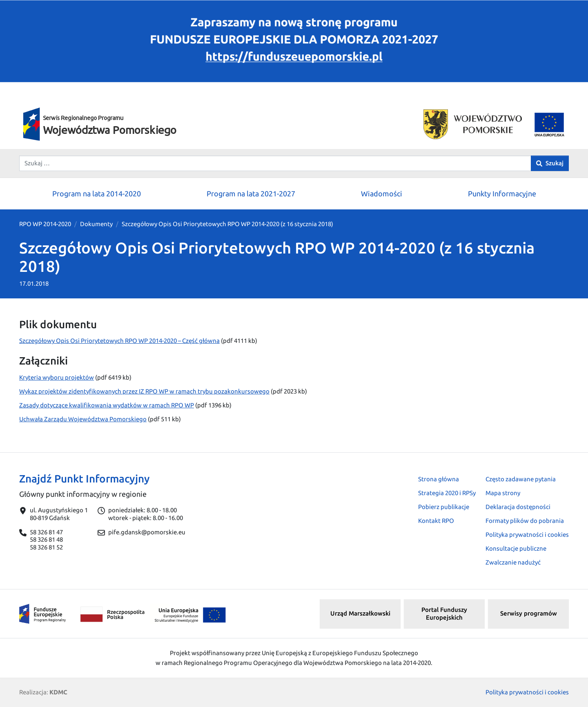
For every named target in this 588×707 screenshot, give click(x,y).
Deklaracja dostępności (518, 507)
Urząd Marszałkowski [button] (360, 613)
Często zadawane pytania (521, 479)
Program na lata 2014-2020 (97, 193)
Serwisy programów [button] (529, 613)
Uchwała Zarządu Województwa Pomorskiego (83, 419)
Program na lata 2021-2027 (251, 193)
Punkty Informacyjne (502, 193)
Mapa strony (503, 493)
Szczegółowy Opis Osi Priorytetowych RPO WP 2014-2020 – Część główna (119, 341)
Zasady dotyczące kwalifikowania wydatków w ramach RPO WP (107, 405)
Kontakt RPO (436, 521)
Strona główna (439, 479)
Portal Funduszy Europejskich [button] (444, 614)
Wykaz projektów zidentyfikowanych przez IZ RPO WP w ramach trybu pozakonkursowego (144, 391)
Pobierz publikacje (444, 507)
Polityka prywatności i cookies (527, 535)
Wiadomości (382, 193)
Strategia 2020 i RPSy (447, 493)
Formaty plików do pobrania (525, 521)
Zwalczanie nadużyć (513, 562)
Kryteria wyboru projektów (57, 377)
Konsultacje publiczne (516, 548)
